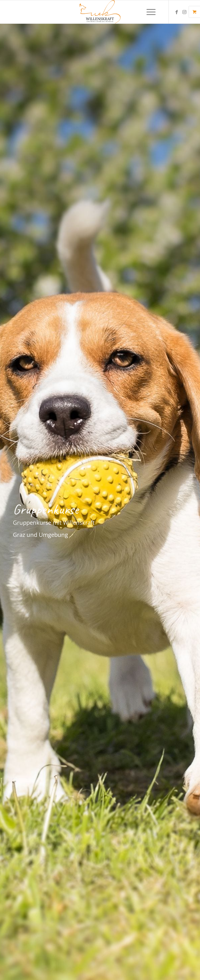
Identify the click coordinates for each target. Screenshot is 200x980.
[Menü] (148, 12)
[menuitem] (152, 12)
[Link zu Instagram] (184, 12)
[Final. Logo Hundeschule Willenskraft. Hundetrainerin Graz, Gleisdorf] (100, 12)
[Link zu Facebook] (177, 12)
